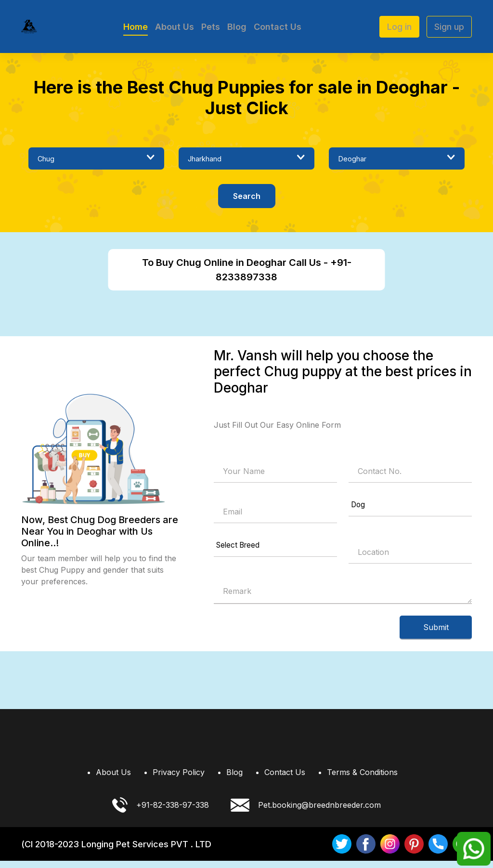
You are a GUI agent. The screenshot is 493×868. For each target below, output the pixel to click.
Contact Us (278, 27)
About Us (175, 27)
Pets (211, 27)
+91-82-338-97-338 (161, 812)
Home (136, 27)
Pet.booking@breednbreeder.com (306, 812)
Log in (399, 27)
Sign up (449, 27)
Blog (237, 27)
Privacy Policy (179, 779)
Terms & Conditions (362, 779)
